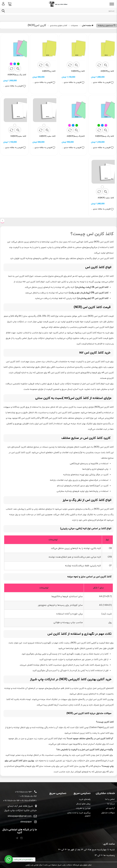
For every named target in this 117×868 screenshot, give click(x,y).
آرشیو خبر (110, 808)
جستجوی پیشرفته (107, 26)
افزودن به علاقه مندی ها (102, 83)
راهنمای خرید (85, 799)
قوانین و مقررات (83, 808)
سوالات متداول (108, 813)
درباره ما (111, 804)
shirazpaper (26, 822)
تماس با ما (110, 799)
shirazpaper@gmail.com (20, 816)
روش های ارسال (83, 804)
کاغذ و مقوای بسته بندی (59, 26)
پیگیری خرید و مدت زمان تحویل (79, 814)
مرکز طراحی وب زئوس (34, 865)
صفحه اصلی (87, 26)
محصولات (74, 26)
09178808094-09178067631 (20, 800)
